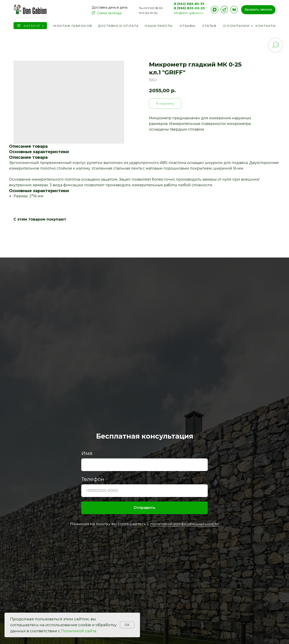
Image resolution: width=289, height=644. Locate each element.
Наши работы (159, 26)
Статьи (209, 26)
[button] (258, 10)
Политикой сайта (79, 631)
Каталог (32, 26)
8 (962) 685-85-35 (189, 4)
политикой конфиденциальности (184, 524)
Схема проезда (109, 13)
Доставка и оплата (119, 26)
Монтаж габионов (73, 26)
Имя (87, 453)
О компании (236, 26)
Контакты (266, 26)
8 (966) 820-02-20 (189, 8)
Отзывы (188, 26)
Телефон (93, 479)
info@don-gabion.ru (188, 13)
